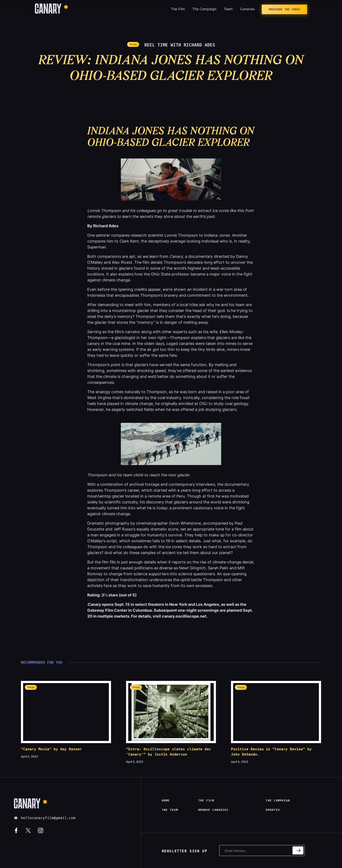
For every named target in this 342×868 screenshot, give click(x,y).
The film (206, 800)
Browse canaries (213, 810)
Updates (273, 810)
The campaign (278, 800)
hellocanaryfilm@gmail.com (48, 818)
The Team (170, 810)
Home (166, 800)
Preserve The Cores (284, 9)
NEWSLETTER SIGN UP (185, 851)
